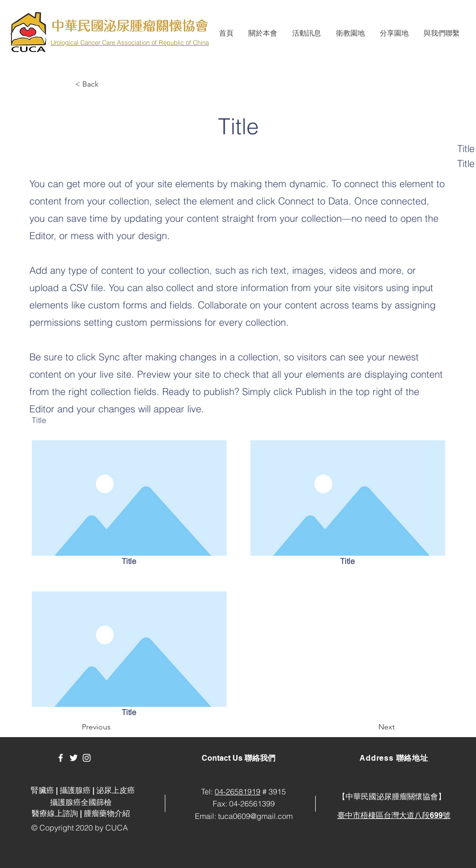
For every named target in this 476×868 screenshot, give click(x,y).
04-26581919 (238, 791)
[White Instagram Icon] (87, 758)
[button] (263, 33)
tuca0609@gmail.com (255, 816)
